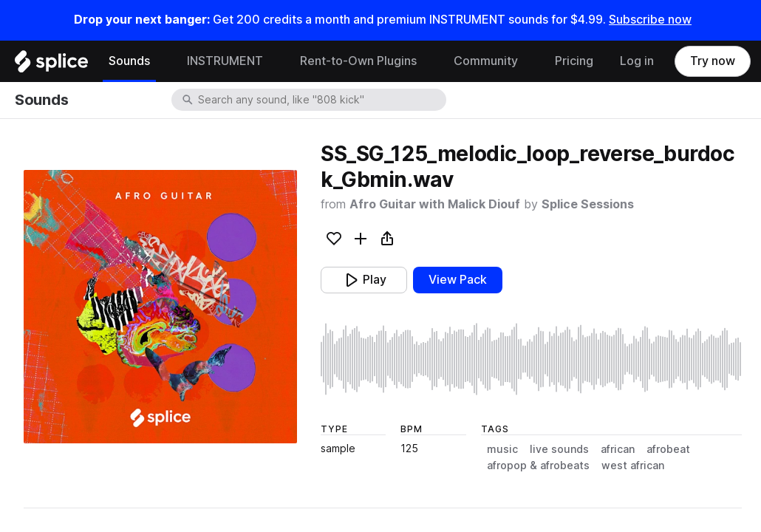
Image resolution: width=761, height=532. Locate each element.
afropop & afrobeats (538, 465)
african (618, 449)
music (502, 449)
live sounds (559, 449)
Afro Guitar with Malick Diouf (435, 204)
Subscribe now (650, 20)
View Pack (458, 280)
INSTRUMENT (225, 61)
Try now (713, 61)
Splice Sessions (588, 204)
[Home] (51, 65)
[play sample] (531, 359)
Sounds (129, 61)
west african (633, 465)
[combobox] (321, 100)
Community (486, 61)
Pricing (574, 61)
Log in (637, 61)
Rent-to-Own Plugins (358, 61)
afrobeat (668, 449)
